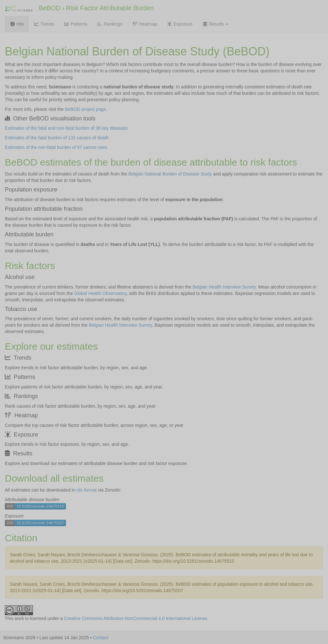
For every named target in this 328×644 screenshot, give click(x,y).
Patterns (76, 24)
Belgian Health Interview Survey (224, 287)
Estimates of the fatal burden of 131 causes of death (57, 138)
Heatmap (144, 24)
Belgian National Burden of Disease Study (170, 174)
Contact (101, 638)
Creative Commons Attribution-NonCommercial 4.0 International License (135, 618)
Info (17, 24)
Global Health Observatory (100, 293)
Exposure (180, 24)
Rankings (110, 24)
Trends (44, 24)
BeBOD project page (86, 109)
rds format (86, 490)
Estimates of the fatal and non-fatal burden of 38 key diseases (66, 128)
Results (215, 24)
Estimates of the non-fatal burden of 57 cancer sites (56, 147)
